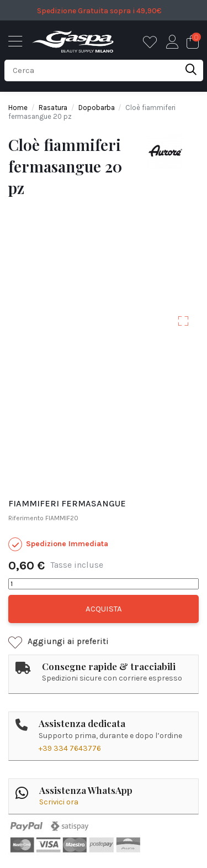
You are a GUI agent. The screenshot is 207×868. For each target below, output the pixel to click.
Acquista (104, 609)
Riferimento (26, 518)
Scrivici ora (59, 802)
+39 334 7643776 (70, 748)
